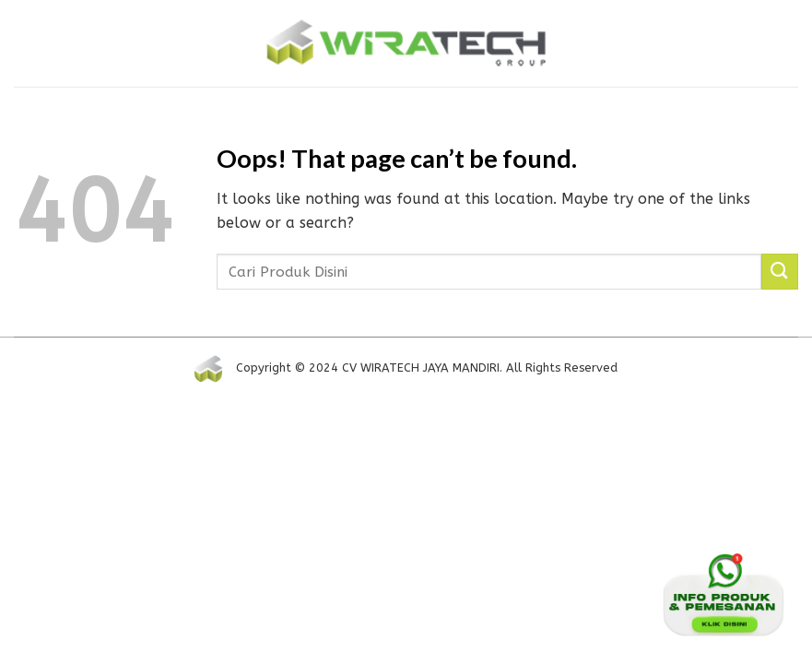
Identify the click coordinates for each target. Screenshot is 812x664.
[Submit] (780, 272)
